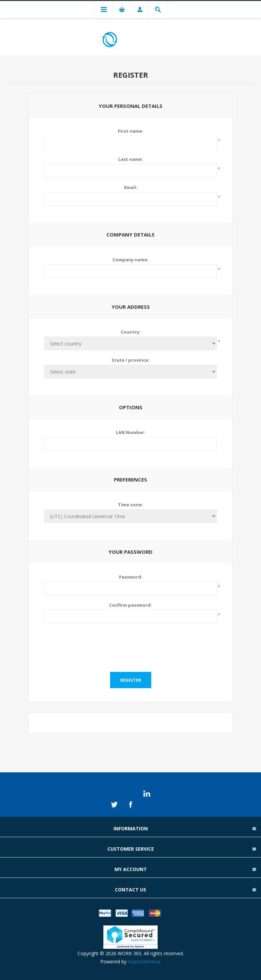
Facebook (130, 805)
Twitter (114, 805)
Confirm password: (130, 605)
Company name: (130, 260)
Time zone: (130, 505)
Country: (131, 332)
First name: (131, 131)
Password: (131, 577)
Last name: (131, 159)
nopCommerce (144, 962)
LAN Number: (131, 432)
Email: (131, 187)
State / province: (130, 360)
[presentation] (130, 643)
